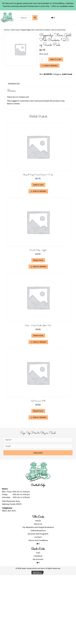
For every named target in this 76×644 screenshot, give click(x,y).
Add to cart (56, 59)
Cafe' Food (15, 30)
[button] (50, 66)
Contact (38, 537)
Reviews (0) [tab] (14, 84)
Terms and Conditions (38, 540)
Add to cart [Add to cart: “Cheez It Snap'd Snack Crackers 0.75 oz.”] (38, 185)
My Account (38, 559)
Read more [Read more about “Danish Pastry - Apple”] (38, 260)
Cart (38, 553)
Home (6, 30)
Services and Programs (38, 534)
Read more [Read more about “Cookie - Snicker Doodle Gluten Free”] (38, 336)
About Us (38, 524)
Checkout (38, 556)
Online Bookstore (38, 531)
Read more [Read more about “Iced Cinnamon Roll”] (38, 411)
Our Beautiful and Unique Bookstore (38, 527)
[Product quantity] (43, 60)
